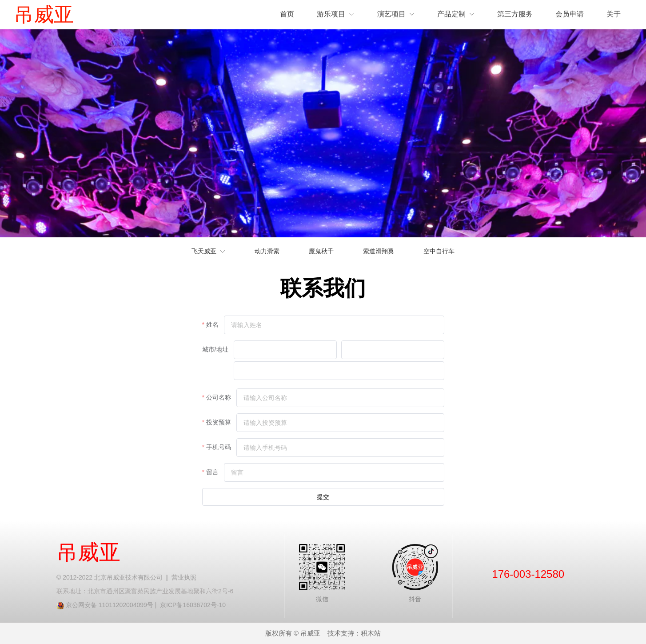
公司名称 (219, 397)
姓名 (212, 324)
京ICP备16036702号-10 (193, 605)
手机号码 (219, 447)
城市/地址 (215, 349)
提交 (323, 497)
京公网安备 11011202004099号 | (113, 605)
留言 (212, 472)
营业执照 (184, 577)
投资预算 (219, 422)
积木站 (371, 634)
